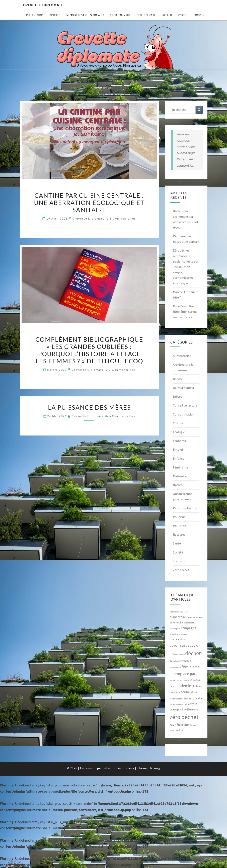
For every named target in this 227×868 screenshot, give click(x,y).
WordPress (126, 768)
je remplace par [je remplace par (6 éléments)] (183, 674)
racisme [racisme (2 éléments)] (173, 699)
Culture (178, 423)
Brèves (177, 397)
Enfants (178, 458)
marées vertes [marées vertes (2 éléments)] (176, 680)
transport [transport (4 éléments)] (176, 709)
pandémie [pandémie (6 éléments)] (183, 686)
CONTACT (199, 15)
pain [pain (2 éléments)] (172, 686)
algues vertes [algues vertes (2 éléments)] (192, 617)
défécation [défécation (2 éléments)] (174, 661)
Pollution (179, 526)
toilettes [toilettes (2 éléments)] (186, 704)
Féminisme (180, 467)
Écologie (179, 432)
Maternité (180, 476)
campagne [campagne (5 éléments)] (189, 628)
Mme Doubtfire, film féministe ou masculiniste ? (185, 312)
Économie (180, 441)
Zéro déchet (181, 570)
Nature (178, 485)
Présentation (35, 15)
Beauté (178, 379)
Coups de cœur (147, 15)
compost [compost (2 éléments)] (184, 634)
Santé (177, 543)
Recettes (179, 534)
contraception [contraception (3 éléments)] (178, 639)
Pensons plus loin (185, 508)
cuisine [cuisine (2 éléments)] (177, 655)
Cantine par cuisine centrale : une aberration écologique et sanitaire (89, 203)
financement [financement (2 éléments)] (175, 668)
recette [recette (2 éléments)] (180, 699)
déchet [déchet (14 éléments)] (193, 653)
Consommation (184, 414)
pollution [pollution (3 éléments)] (175, 692)
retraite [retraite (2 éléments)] (187, 699)
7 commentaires (122, 370)
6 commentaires (122, 416)
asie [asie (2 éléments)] (201, 617)
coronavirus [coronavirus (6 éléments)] (179, 645)
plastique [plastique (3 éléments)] (197, 686)
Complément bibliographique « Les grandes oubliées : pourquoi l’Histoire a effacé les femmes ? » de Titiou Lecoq (89, 350)
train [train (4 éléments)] (194, 704)
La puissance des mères (89, 407)
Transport (180, 561)
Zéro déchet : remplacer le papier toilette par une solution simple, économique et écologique (186, 267)
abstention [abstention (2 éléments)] (175, 612)
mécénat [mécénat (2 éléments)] (196, 680)
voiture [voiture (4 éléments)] (189, 709)
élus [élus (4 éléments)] (180, 730)
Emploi (178, 449)
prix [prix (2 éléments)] (195, 693)
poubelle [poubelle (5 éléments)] (187, 692)
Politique (179, 517)
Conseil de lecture (185, 405)
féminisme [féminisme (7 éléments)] (191, 667)
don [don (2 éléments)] (183, 655)
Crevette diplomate (43, 5)
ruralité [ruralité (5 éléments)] (197, 698)
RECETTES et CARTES (175, 15)
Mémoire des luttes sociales (85, 15)
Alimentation (182, 356)
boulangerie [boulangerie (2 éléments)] (175, 629)
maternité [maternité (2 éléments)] (187, 680)
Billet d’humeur (184, 388)
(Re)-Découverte (120, 15)
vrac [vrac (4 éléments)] (197, 709)
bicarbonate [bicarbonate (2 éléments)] (189, 623)
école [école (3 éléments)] (173, 725)
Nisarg (155, 768)
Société (178, 552)
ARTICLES (55, 15)
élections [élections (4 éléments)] (183, 725)
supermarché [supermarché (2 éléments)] (176, 704)
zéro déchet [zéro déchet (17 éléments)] (184, 717)
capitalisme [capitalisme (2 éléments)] (175, 634)
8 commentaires (123, 218)
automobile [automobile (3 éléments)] (176, 623)
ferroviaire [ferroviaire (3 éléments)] (185, 661)
